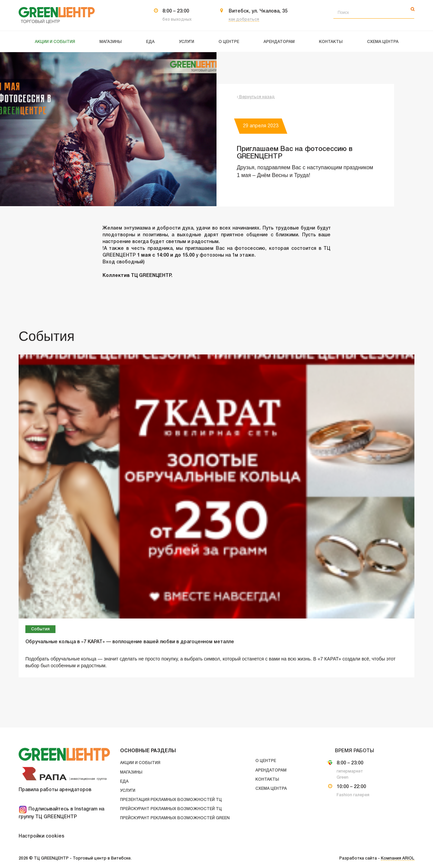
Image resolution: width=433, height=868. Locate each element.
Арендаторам (271, 770)
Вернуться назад (256, 97)
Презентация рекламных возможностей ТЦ (171, 800)
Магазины (131, 772)
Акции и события (140, 763)
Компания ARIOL (398, 858)
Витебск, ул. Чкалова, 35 (258, 11)
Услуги (128, 791)
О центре (266, 761)
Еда (124, 782)
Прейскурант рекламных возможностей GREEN (175, 818)
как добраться (244, 19)
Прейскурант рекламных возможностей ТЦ (171, 809)
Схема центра (271, 789)
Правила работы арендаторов (55, 790)
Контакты (267, 779)
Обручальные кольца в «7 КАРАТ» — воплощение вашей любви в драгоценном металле (130, 642)
